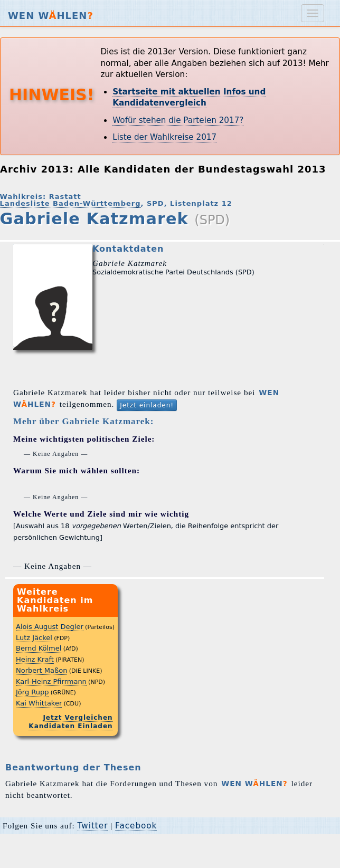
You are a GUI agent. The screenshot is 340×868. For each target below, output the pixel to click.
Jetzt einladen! (147, 405)
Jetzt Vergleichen (78, 718)
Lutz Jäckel (34, 638)
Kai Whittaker (39, 703)
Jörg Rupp (32, 692)
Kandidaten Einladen (70, 726)
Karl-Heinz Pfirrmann (51, 681)
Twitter (93, 826)
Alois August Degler (50, 627)
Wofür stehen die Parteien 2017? (178, 120)
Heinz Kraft (35, 659)
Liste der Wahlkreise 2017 (164, 137)
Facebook (136, 826)
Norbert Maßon (41, 670)
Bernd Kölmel (39, 648)
